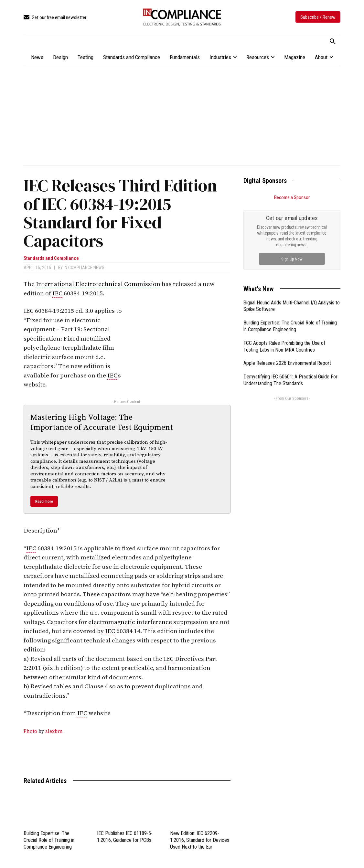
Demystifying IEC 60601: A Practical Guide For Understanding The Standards (290, 380)
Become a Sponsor (292, 197)
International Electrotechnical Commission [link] (98, 284)
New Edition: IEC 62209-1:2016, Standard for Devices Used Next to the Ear (200, 840)
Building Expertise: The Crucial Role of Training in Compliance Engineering (49, 840)
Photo (30, 731)
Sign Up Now (292, 259)
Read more (44, 501)
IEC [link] (57, 294)
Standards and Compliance (51, 258)
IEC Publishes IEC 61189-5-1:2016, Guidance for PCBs (125, 837)
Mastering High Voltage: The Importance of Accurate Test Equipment (102, 423)
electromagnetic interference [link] (130, 622)
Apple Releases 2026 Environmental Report (287, 363)
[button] (333, 42)
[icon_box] (55, 18)
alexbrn (54, 731)
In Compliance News (84, 268)
